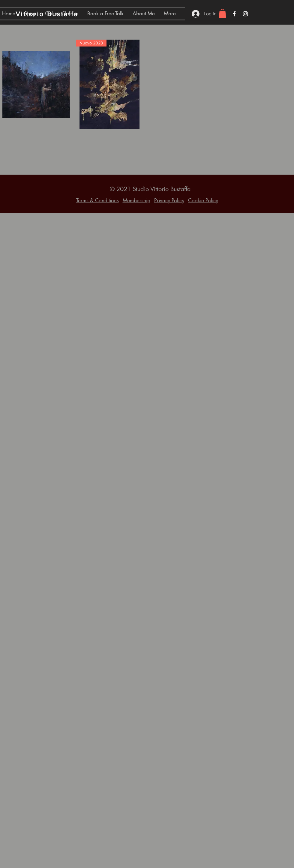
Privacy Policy (169, 200)
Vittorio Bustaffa (47, 14)
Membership (136, 200)
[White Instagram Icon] (245, 14)
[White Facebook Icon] (234, 14)
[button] (222, 14)
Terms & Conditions (97, 200)
